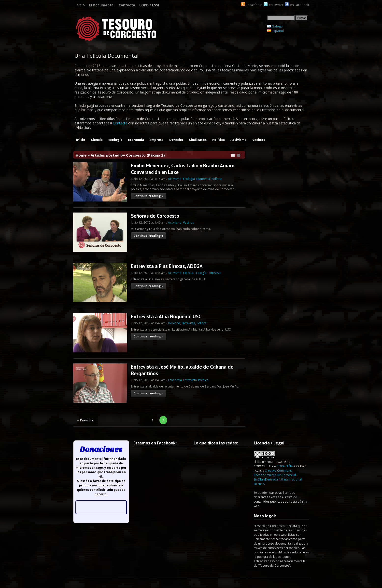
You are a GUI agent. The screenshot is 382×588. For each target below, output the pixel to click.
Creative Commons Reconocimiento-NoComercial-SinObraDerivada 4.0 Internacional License (278, 477)
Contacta (120, 123)
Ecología (115, 140)
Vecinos (259, 140)
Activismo (239, 140)
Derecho (176, 140)
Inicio (80, 5)
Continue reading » (148, 196)
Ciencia (97, 140)
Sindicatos (198, 140)
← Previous (85, 420)
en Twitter (276, 5)
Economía (136, 140)
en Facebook (299, 5)
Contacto (127, 5)
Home (81, 155)
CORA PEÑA (285, 466)
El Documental (102, 5)
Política (219, 140)
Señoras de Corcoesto (155, 216)
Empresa (157, 140)
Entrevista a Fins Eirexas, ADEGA (167, 266)
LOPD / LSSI (149, 5)
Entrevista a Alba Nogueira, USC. (167, 316)
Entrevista (215, 273)
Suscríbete (254, 5)
